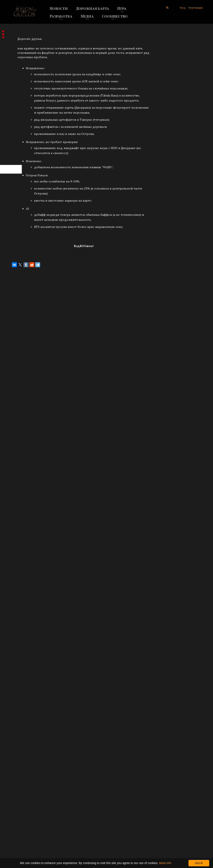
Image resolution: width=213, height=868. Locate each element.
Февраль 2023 (17, 462)
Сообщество (115, 16)
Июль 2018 (15, 752)
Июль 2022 (15, 496)
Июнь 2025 (15, 265)
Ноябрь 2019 (16, 624)
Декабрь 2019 (17, 616)
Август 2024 (16, 351)
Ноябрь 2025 (16, 222)
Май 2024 (14, 376)
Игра (122, 8)
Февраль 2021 (17, 581)
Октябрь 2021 (17, 530)
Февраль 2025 (17, 299)
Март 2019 (15, 684)
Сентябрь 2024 (18, 342)
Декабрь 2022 (17, 479)
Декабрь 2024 (17, 316)
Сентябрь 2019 (18, 633)
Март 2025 (15, 291)
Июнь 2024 (15, 368)
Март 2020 (15, 607)
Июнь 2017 (15, 829)
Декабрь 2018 (17, 710)
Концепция (16, 84)
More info (165, 863)
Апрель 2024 (16, 385)
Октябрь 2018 (17, 727)
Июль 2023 (15, 419)
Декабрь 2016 (17, 846)
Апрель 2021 (16, 564)
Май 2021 (14, 556)
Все (10, 101)
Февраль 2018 (17, 786)
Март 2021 (15, 573)
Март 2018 (15, 778)
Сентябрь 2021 (18, 539)
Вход (183, 8)
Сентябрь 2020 (18, 598)
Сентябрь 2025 (18, 240)
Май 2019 (14, 667)
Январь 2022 (16, 504)
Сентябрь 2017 (18, 821)
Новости (59, 8)
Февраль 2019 (17, 692)
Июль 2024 (15, 359)
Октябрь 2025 (17, 231)
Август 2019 (16, 641)
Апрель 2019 (16, 675)
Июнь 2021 (15, 547)
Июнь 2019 (15, 658)
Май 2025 (14, 274)
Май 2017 (14, 838)
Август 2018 (16, 744)
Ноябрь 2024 (16, 325)
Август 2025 (16, 248)
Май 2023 (14, 436)
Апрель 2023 (16, 445)
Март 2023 (15, 453)
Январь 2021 (16, 590)
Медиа (87, 16)
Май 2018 (14, 761)
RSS (12, 151)
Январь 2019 (16, 701)
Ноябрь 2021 (16, 522)
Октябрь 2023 (17, 402)
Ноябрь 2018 (16, 718)
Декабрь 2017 (17, 804)
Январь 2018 (16, 795)
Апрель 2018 (16, 769)
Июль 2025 (15, 257)
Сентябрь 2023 (18, 410)
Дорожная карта (93, 8)
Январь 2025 (16, 308)
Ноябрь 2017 (16, 812)
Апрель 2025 (16, 282)
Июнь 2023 (15, 428)
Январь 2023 (16, 470)
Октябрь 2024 (17, 334)
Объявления (17, 58)
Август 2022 (16, 487)
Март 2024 (15, 393)
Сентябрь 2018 (18, 735)
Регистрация (195, 8)
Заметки (14, 93)
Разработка (61, 16)
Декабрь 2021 (17, 513)
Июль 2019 (15, 650)
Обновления (17, 67)
